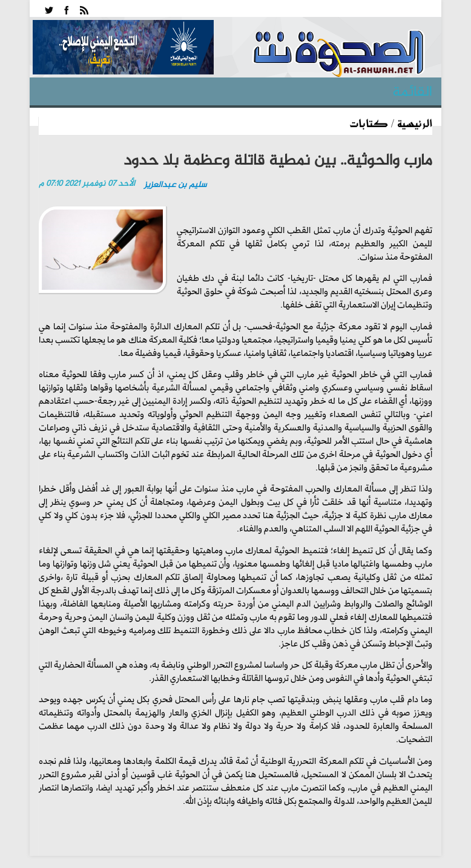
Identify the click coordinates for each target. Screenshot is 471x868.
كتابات (369, 123)
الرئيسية (415, 123)
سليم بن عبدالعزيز (175, 185)
